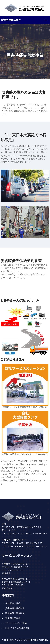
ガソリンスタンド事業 (16, 623)
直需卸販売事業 (13, 618)
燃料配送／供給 (13, 603)
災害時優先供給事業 (15, 608)
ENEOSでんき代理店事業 (17, 628)
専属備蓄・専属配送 (15, 613)
